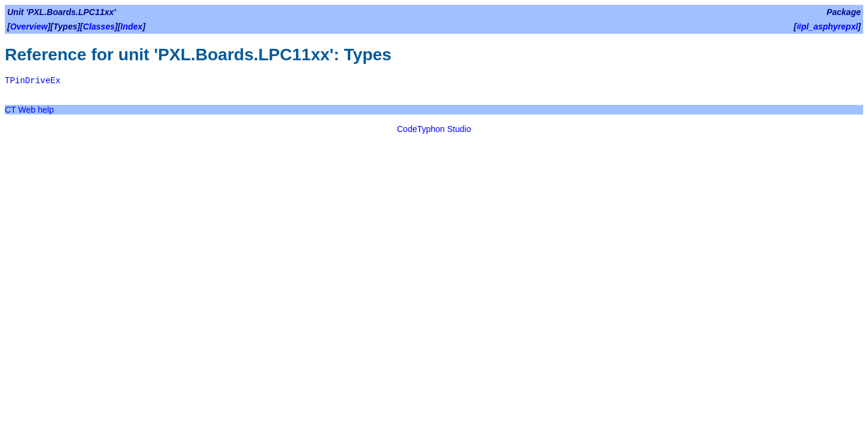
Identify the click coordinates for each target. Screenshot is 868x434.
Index (132, 27)
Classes (99, 27)
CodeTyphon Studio (434, 129)
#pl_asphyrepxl (827, 27)
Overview (29, 27)
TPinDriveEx (33, 81)
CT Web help (29, 110)
